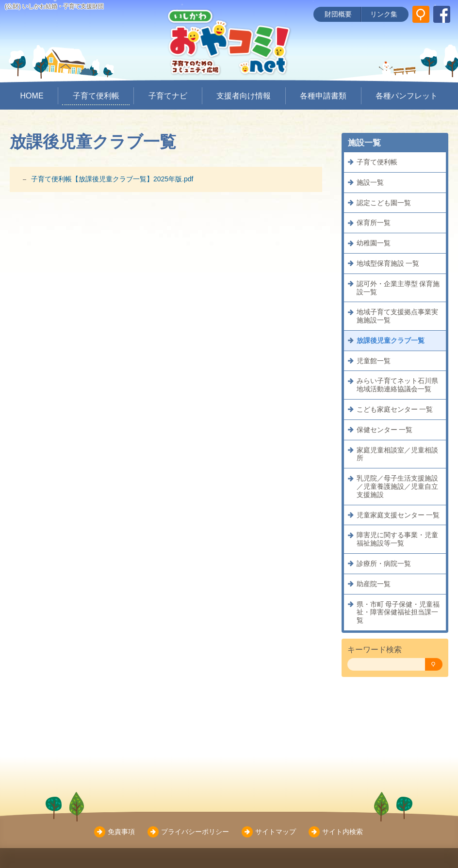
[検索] (434, 665)
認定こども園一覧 (384, 203)
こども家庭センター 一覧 (395, 409)
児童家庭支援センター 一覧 (398, 515)
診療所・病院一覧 (384, 563)
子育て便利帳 (96, 96)
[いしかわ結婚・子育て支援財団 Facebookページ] (442, 14)
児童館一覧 (374, 361)
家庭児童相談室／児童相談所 (397, 454)
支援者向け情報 (244, 96)
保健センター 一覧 (385, 430)
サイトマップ (276, 832)
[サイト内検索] (421, 14)
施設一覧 (370, 182)
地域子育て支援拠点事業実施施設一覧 (397, 316)
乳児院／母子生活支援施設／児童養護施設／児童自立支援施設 (397, 486)
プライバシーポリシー (195, 832)
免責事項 (121, 832)
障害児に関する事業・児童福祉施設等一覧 (397, 539)
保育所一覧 (374, 223)
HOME (32, 96)
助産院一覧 (374, 584)
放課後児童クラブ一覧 (391, 340)
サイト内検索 (343, 832)
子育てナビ (168, 96)
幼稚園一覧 (374, 243)
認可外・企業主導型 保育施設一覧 (398, 288)
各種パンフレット (407, 96)
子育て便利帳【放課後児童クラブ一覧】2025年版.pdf (112, 179)
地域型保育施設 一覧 (388, 263)
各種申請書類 (323, 96)
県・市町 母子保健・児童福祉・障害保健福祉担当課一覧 (398, 612)
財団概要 (338, 14)
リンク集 (384, 14)
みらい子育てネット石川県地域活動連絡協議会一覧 (397, 385)
